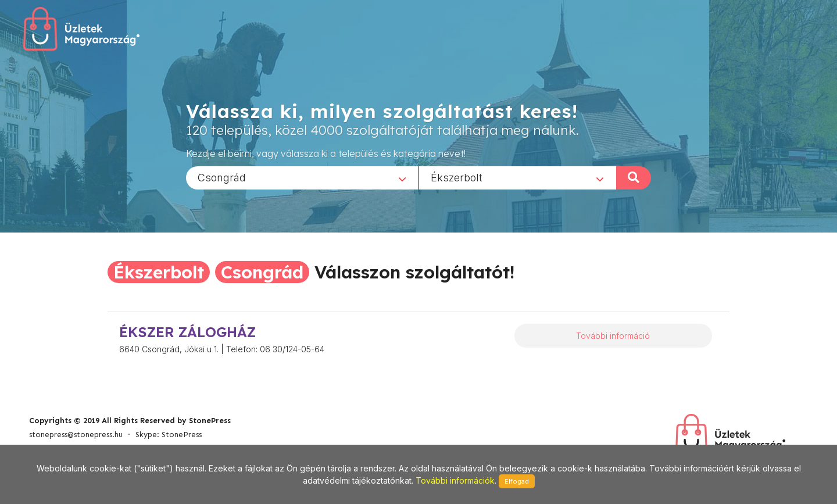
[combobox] (302, 177)
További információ (613, 336)
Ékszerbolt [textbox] (457, 177)
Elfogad (517, 481)
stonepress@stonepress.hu (76, 435)
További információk (455, 480)
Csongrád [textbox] (222, 177)
